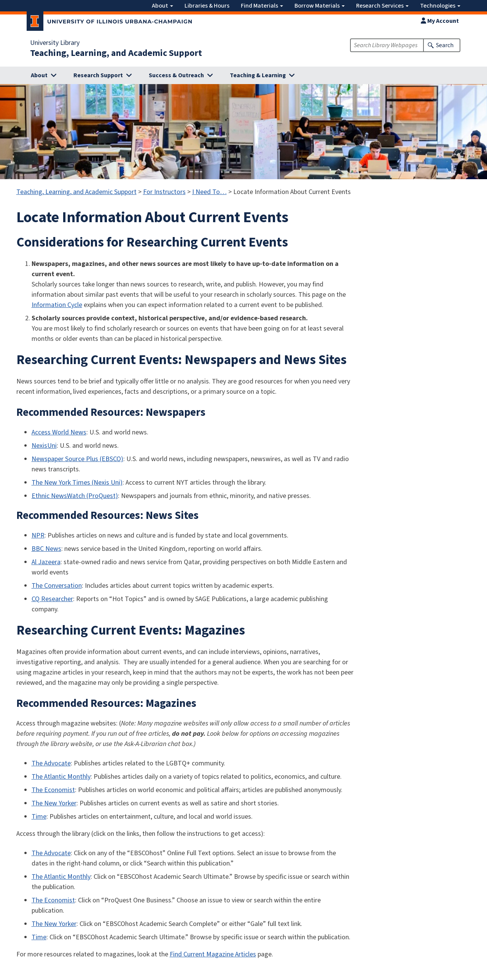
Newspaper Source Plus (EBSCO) (77, 459)
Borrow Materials (320, 6)
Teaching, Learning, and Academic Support (116, 53)
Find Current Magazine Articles (213, 954)
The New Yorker (54, 803)
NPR (38, 535)
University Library (55, 43)
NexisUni (44, 446)
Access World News (59, 432)
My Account (440, 21)
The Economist (53, 790)
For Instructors (164, 192)
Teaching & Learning (258, 75)
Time (39, 817)
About (162, 6)
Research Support (98, 75)
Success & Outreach (176, 75)
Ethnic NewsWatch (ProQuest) (75, 496)
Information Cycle (57, 305)
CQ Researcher (52, 599)
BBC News (46, 549)
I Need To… (209, 192)
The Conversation (57, 586)
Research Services (382, 6)
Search (445, 45)
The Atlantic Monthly (61, 777)
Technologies (440, 6)
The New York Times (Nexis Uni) (77, 483)
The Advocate (51, 763)
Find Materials (262, 6)
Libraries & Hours (207, 6)
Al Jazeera (46, 562)
